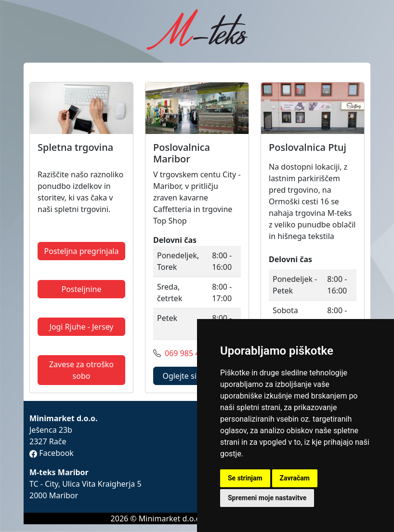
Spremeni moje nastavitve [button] (267, 498)
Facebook (52, 453)
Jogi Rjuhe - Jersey (81, 327)
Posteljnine (81, 289)
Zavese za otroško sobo (81, 370)
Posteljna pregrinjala (82, 251)
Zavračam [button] (295, 478)
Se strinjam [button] (245, 478)
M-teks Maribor (59, 472)
